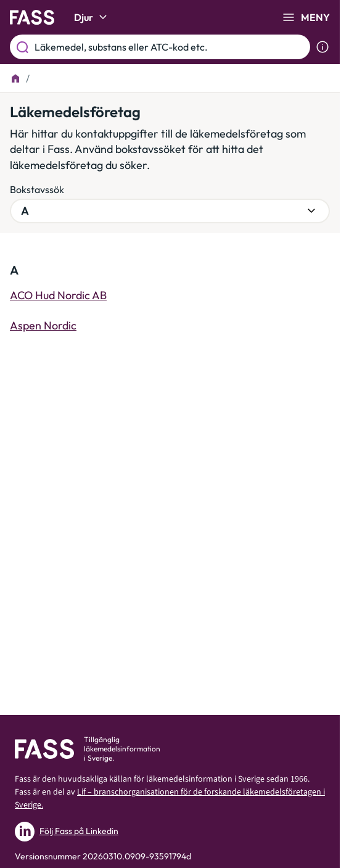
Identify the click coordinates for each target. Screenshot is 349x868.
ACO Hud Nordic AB (58, 295)
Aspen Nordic (43, 325)
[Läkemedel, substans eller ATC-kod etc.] (170, 47)
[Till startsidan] (15, 78)
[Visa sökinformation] (322, 47)
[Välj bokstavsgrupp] (170, 211)
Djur (92, 17)
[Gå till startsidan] (32, 17)
